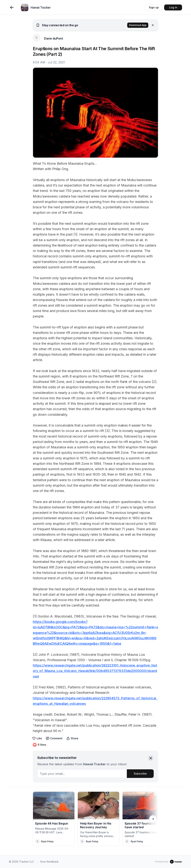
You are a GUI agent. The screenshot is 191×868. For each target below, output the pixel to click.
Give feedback (49, 862)
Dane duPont (54, 38)
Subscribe (140, 774)
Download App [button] (138, 25)
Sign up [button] (154, 7)
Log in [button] (173, 7)
